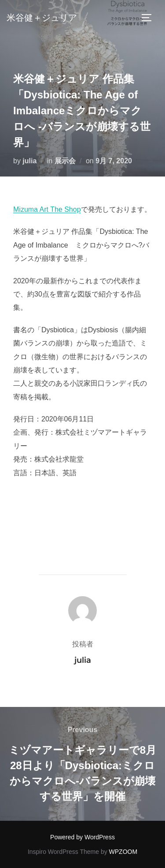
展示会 (65, 161)
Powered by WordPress (82, 837)
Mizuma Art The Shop (47, 209)
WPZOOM (123, 852)
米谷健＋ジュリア (42, 18)
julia (29, 161)
